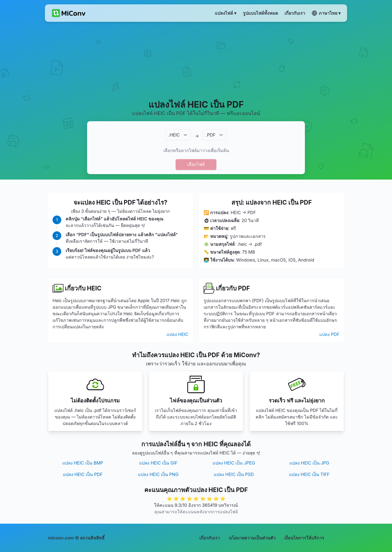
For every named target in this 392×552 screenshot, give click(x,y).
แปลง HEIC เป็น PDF (83, 474)
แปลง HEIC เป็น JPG (309, 463)
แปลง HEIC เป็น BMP (83, 463)
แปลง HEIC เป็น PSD (234, 474)
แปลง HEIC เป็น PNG (158, 474)
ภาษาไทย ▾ (326, 13)
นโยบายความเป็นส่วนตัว (252, 538)
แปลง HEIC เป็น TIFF (309, 474)
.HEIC (174, 135)
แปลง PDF (329, 334)
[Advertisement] (196, 60)
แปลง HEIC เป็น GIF (158, 463)
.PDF (211, 135)
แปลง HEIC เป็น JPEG (234, 463)
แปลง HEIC (177, 334)
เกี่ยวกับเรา (210, 538)
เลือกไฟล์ (196, 164)
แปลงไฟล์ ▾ (226, 13)
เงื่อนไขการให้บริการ (304, 538)
